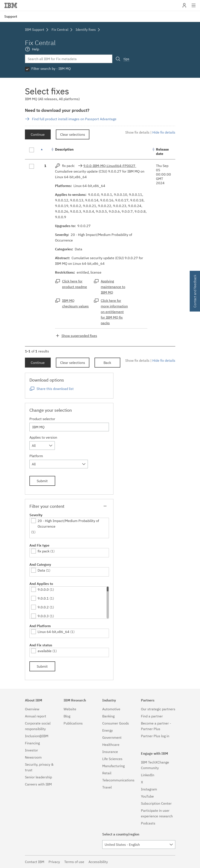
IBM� (11, 5)
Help (36, 49)
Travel (107, 787)
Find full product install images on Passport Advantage (74, 119)
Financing (32, 743)
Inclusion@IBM (37, 736)
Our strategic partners (158, 709)
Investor (31, 750)
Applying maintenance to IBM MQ (113, 287)
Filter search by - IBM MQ (51, 69)
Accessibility (98, 862)
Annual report (36, 716)
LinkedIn (148, 775)
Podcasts (148, 823)
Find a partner (152, 716)
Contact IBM (35, 862)
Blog (67, 716)
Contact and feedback (195, 291)
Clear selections (73, 134)
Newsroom (33, 757)
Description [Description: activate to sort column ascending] (64, 149)
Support (11, 16)
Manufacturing (113, 766)
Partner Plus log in (155, 736)
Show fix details (137, 132)
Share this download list (55, 389)
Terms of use (74, 862)
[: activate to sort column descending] (45, 152)
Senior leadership (38, 777)
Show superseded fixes (79, 336)
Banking (108, 716)
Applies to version (43, 437)
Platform (36, 456)
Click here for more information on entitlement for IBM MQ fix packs (114, 312)
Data (41, 570)
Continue (38, 134)
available (45, 651)
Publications (73, 723)
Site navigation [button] (194, 8)
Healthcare (111, 745)
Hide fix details (164, 132)
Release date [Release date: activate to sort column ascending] (162, 151)
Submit (42, 481)
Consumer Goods (116, 723)
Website (70, 709)
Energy (108, 730)
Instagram (149, 789)
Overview (32, 709)
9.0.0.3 (43, 616)
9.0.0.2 (43, 607)
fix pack (44, 551)
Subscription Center (156, 803)
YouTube (147, 796)
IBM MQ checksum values (75, 303)
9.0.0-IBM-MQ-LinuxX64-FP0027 (110, 166)
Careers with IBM (38, 784)
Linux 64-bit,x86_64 (53, 632)
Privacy (54, 862)
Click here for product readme (75, 284)
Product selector (42, 419)
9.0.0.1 (43, 598)
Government (112, 737)
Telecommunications (118, 780)
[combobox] (42, 446)
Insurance (110, 752)
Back (107, 363)
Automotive (111, 709)
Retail (107, 773)
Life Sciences (112, 759)
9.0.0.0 (43, 589)
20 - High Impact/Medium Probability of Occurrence (68, 524)
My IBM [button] (184, 7)
